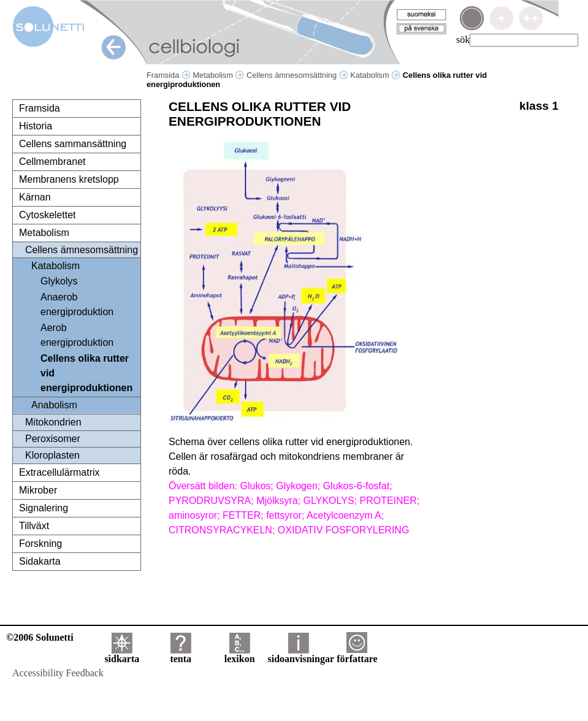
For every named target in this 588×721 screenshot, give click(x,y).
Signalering (44, 508)
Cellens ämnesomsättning (297, 75)
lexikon (240, 654)
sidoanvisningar (301, 654)
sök (463, 40)
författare (357, 654)
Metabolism (218, 75)
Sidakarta (40, 561)
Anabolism (54, 405)
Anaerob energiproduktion (77, 304)
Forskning (40, 544)
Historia (36, 126)
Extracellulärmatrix (59, 472)
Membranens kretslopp (69, 179)
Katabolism (375, 75)
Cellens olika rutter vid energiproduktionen (86, 373)
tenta (181, 654)
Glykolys (59, 281)
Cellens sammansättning (73, 144)
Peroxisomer (53, 439)
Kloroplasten (52, 455)
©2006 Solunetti (40, 637)
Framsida (169, 75)
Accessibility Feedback (58, 673)
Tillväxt (34, 526)
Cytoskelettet (47, 215)
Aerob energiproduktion (77, 335)
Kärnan (35, 197)
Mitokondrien (53, 422)
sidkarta (122, 654)
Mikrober (38, 490)
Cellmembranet (52, 162)
